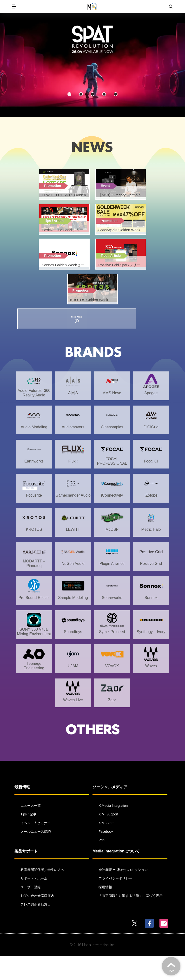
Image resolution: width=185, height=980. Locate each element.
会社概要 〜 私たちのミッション (123, 894)
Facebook (106, 855)
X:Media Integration (113, 829)
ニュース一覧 (31, 829)
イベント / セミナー (35, 847)
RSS (102, 864)
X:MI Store (106, 847)
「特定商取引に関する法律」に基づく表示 (131, 919)
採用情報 (105, 911)
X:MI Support (108, 838)
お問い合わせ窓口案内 (37, 919)
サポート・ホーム (34, 902)
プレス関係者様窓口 (36, 928)
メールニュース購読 (36, 855)
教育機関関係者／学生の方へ (42, 894)
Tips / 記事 (28, 838)
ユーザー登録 (31, 911)
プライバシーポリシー (115, 902)
